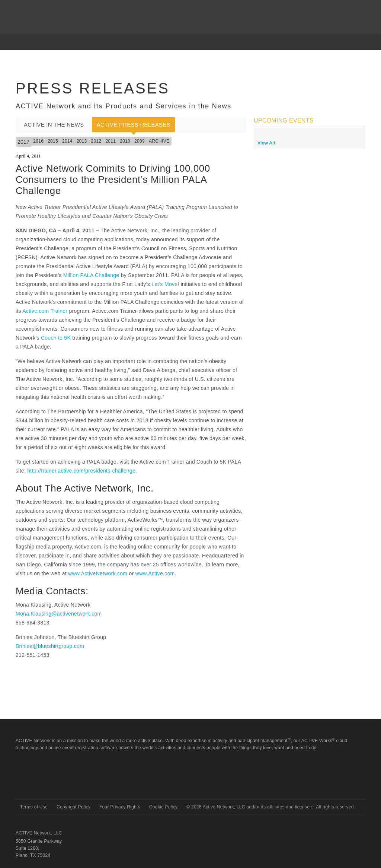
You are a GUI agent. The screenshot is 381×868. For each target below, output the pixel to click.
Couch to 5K (56, 338)
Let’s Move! (165, 284)
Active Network (42, 786)
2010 (125, 141)
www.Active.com (155, 573)
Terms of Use (34, 807)
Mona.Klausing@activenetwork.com (59, 614)
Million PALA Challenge (91, 275)
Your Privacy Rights (120, 807)
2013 (82, 141)
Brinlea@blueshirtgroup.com (50, 646)
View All (266, 143)
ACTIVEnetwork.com (45, 11)
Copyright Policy (73, 807)
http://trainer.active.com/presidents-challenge (81, 471)
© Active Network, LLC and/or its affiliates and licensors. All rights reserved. (271, 807)
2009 (140, 141)
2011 (111, 141)
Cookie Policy (163, 807)
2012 (96, 141)
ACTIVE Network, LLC (39, 833)
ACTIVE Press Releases (133, 125)
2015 (53, 141)
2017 (23, 142)
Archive (159, 141)
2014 (67, 141)
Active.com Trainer (45, 311)
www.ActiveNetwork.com (98, 573)
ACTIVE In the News (54, 125)
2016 (38, 141)
